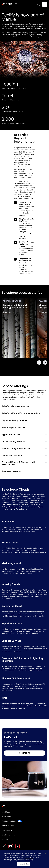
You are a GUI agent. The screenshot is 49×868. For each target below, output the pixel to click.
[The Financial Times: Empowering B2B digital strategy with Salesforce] (19, 328)
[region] (24, 859)
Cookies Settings (24, 864)
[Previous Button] (39, 362)
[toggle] (45, 4)
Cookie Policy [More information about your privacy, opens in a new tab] (29, 860)
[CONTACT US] (24, 753)
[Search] (38, 4)
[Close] (46, 854)
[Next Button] (45, 362)
